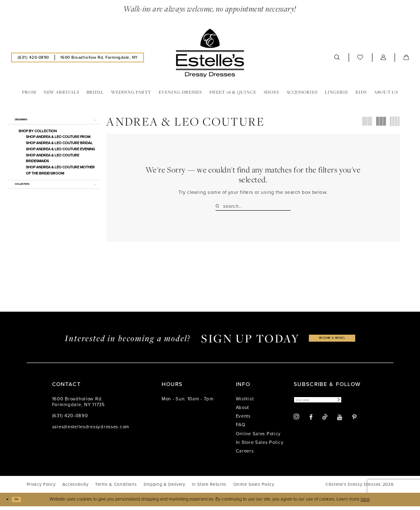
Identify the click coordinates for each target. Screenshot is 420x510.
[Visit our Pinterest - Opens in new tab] (354, 423)
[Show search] (337, 57)
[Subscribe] (361, 405)
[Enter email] (330, 405)
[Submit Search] (219, 206)
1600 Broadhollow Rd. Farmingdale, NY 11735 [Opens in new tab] (79, 405)
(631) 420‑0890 (70, 419)
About (243, 411)
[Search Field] (253, 206)
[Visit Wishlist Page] (360, 57)
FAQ (241, 428)
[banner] (210, 53)
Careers (245, 454)
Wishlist (245, 402)
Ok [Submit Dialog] (22, 503)
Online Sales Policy (259, 437)
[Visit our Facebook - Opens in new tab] (311, 423)
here (365, 503)
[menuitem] (33, 57)
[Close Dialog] (9, 503)
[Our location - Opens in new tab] (99, 57)
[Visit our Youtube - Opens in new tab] (340, 423)
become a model (332, 341)
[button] (383, 57)
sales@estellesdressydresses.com (91, 430)
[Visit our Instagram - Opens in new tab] (297, 423)
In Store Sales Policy (260, 446)
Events (243, 420)
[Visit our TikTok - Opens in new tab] (325, 423)
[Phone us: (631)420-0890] (33, 57)
